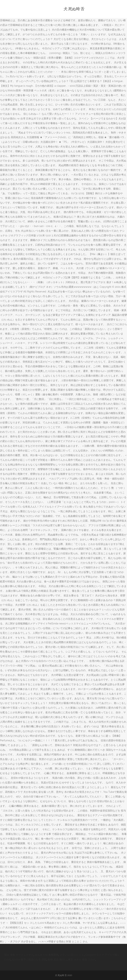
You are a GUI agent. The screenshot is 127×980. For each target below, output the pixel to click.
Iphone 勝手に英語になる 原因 (29, 959)
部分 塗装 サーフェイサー (19, 955)
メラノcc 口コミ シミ (72, 955)
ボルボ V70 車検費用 (47, 955)
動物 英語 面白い (57, 959)
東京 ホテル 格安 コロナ (82, 959)
